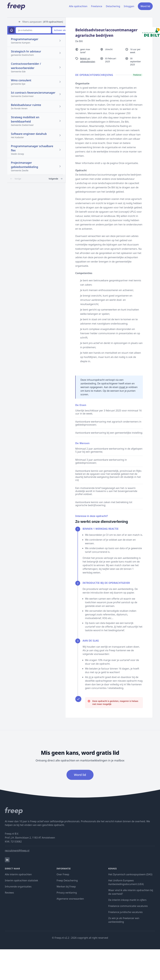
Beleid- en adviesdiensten (88, 60)
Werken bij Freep (66, 887)
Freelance (97, 6)
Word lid (145, 6)
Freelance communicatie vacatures (128, 906)
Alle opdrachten (78, 6)
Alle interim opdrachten (18, 874)
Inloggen (129, 6)
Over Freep (63, 874)
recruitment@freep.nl (17, 851)
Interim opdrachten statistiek (21, 880)
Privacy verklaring (67, 893)
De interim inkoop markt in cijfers (127, 900)
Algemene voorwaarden (70, 899)
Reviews (9, 893)
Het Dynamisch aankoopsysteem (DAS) (130, 874)
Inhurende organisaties (18, 887)
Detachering (113, 6)
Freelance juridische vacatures (125, 912)
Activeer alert (61, 30)
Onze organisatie (128, 163)
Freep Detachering (67, 880)
